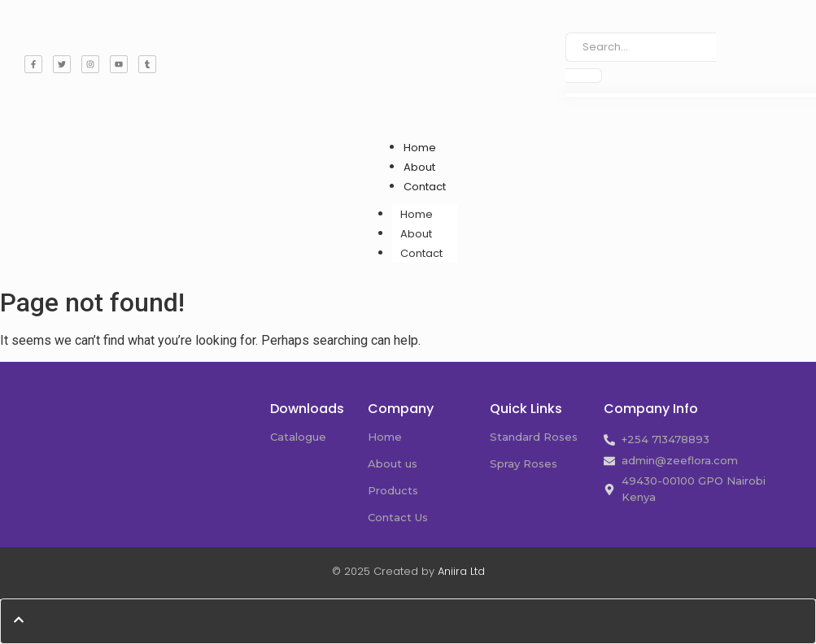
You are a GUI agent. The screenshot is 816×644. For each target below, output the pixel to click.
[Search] (640, 47)
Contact (425, 187)
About (419, 167)
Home (420, 148)
